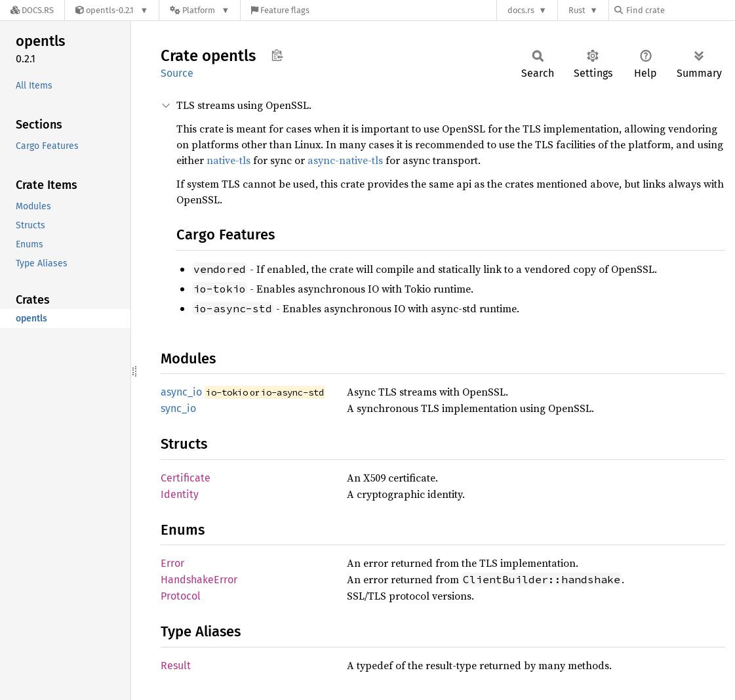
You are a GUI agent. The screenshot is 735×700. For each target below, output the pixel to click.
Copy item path (277, 55)
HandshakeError (199, 580)
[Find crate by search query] (680, 10)
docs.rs (521, 10)
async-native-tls (345, 160)
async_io (181, 392)
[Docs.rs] (32, 10)
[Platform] (200, 10)
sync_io (178, 408)
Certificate (186, 478)
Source (177, 73)
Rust (577, 10)
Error (172, 563)
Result (176, 666)
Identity (180, 494)
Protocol (181, 596)
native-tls (228, 160)
